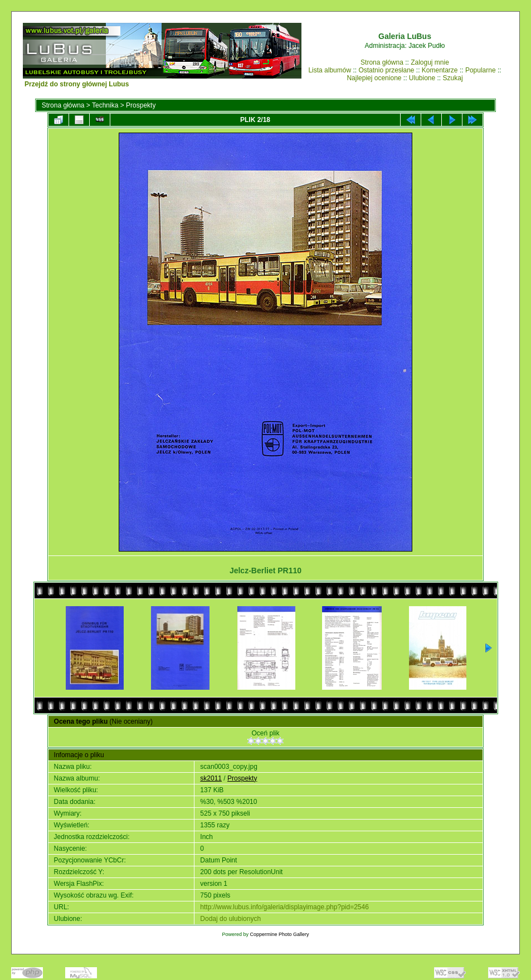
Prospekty (141, 105)
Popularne (481, 70)
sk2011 (211, 778)
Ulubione (422, 78)
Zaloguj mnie (430, 62)
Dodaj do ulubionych (230, 919)
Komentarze (440, 70)
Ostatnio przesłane (386, 70)
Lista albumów (330, 70)
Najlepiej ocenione (374, 78)
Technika (105, 105)
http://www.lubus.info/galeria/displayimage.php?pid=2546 (284, 907)
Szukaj (453, 78)
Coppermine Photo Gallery (279, 934)
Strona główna (382, 62)
